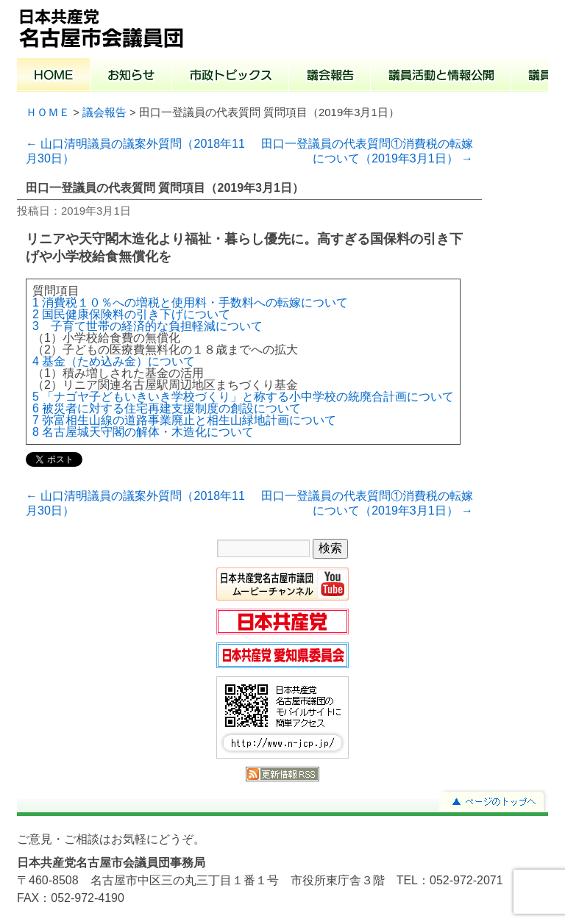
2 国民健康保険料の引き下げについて (131, 314)
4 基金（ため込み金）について (114, 361)
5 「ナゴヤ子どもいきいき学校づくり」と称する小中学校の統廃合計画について (243, 397)
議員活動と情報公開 (441, 76)
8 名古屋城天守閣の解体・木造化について (143, 432)
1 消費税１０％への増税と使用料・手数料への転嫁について (190, 302)
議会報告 (330, 76)
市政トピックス (231, 76)
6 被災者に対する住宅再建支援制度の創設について (167, 408)
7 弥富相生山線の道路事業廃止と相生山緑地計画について (184, 420)
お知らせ (131, 76)
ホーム (54, 76)
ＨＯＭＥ (48, 112)
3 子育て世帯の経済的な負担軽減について (148, 326)
